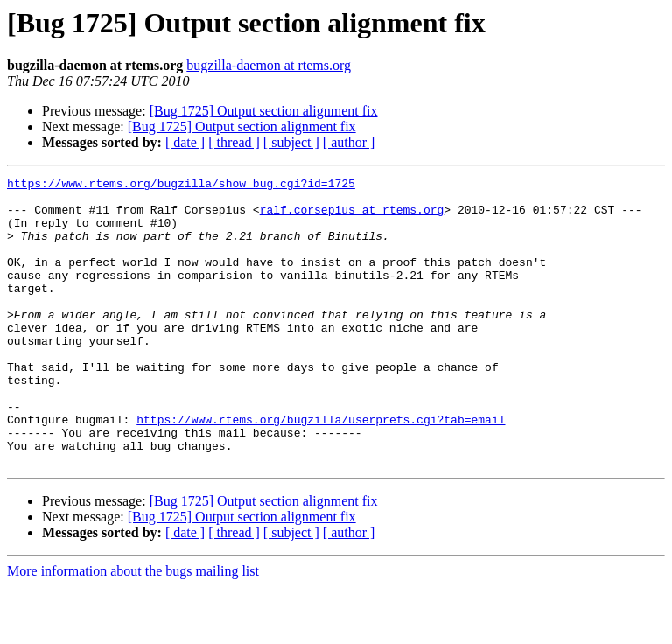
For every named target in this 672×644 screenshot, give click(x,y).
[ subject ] (291, 142)
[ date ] (185, 142)
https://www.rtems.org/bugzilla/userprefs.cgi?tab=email (321, 469)
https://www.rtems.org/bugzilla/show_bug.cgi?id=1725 (181, 185)
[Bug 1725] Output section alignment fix (264, 111)
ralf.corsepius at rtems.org (352, 217)
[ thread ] (234, 142)
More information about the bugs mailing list (133, 629)
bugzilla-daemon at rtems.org (269, 65)
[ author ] (349, 142)
